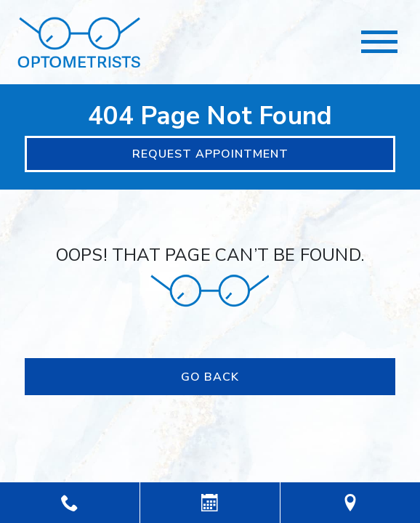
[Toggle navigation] (379, 42)
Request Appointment (210, 154)
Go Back (210, 377)
